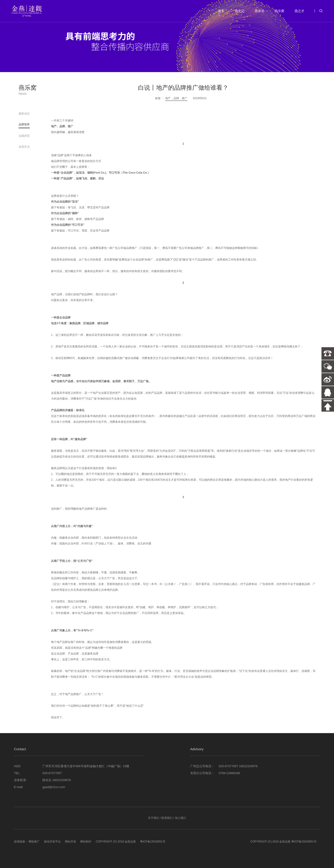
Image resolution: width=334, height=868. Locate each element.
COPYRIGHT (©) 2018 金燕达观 (116, 842)
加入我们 (180, 818)
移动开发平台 (52, 842)
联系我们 (167, 818)
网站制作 (86, 842)
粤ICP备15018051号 (153, 842)
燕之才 (299, 11)
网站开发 (71, 842)
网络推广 (34, 842)
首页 (221, 11)
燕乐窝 (279, 11)
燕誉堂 (260, 11)
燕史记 (240, 11)
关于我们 (154, 818)
